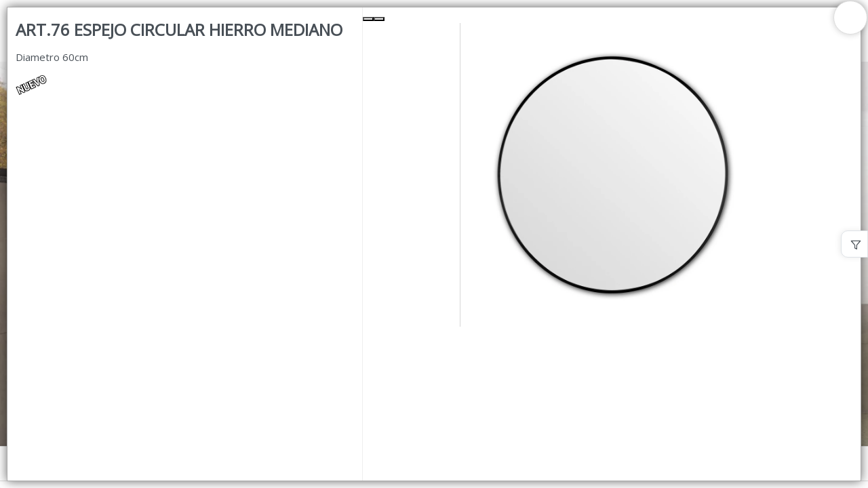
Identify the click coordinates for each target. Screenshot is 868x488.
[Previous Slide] (368, 19)
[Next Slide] (379, 19)
